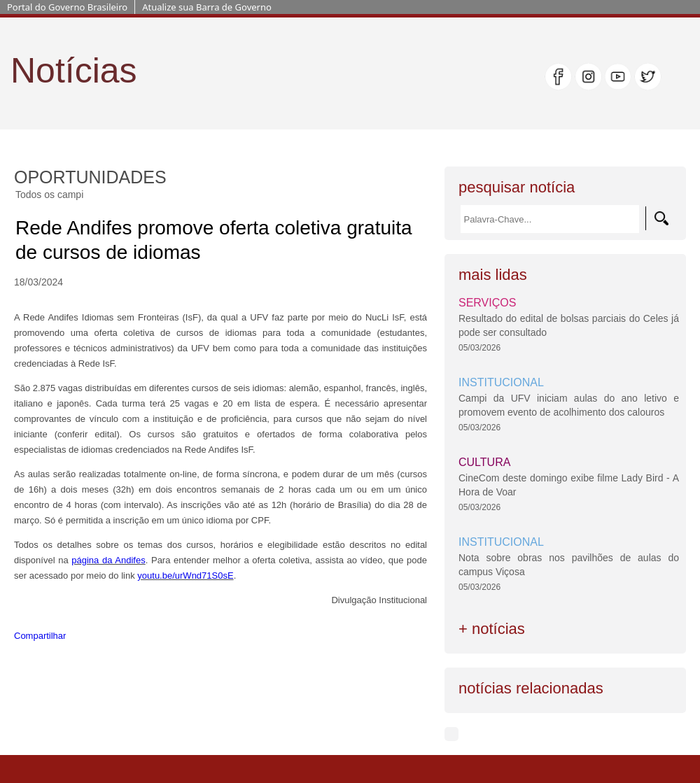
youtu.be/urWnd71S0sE (185, 576)
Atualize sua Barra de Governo (207, 7)
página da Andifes (108, 560)
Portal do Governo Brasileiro (67, 7)
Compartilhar (40, 636)
